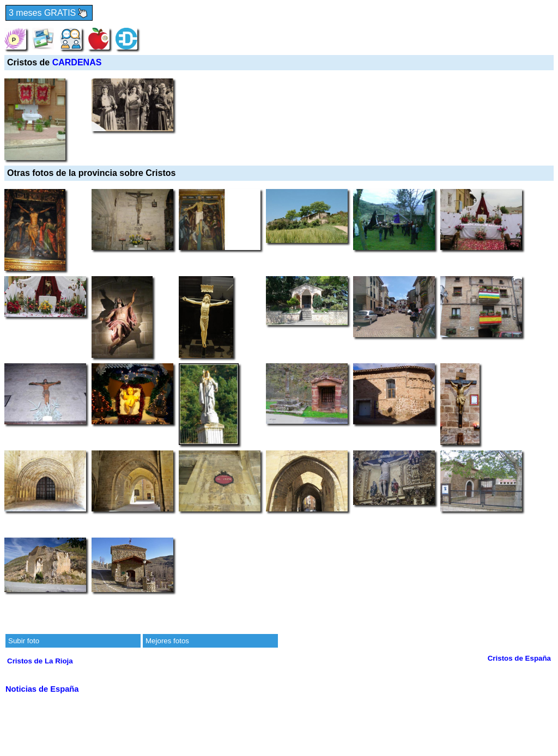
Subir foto (24, 641)
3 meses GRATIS (49, 13)
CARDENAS (77, 62)
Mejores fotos (167, 641)
